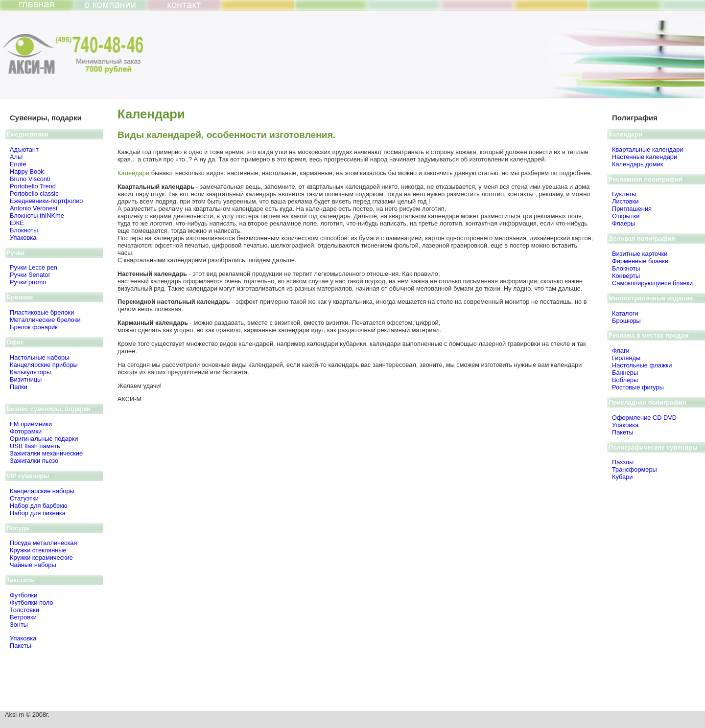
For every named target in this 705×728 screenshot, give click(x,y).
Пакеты (21, 646)
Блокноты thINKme (37, 216)
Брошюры (626, 321)
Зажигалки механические (46, 453)
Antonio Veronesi (34, 208)
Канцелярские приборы (44, 365)
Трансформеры (634, 469)
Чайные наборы (33, 565)
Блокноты (24, 230)
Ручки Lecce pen (34, 267)
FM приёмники (31, 424)
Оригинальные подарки (44, 439)
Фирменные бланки (640, 261)
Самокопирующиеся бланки (652, 283)
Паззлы (623, 462)
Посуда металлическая (43, 543)
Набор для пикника (38, 513)
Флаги (621, 351)
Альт (17, 157)
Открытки (626, 216)
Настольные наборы (39, 357)
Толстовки (24, 610)
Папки (19, 387)
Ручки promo (28, 282)
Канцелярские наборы (42, 491)
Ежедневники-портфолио (46, 201)
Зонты (19, 625)
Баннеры (625, 373)
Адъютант (24, 149)
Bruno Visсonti (30, 179)
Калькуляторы (30, 372)
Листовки (625, 201)
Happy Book (27, 171)
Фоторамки (26, 431)
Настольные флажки (642, 365)
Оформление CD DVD (644, 418)
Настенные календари (645, 157)
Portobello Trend (33, 186)
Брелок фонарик (34, 327)
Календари (133, 173)
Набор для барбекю (39, 506)
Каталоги (625, 313)
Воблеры (625, 380)
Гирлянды (626, 358)
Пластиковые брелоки (42, 312)
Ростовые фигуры (638, 387)
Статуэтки (24, 498)
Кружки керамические (41, 557)
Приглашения (632, 209)
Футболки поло (31, 603)
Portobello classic (34, 193)
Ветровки (23, 617)
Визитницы (26, 379)
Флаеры (623, 223)
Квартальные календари (647, 149)
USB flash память (35, 446)
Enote (18, 164)
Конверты (626, 276)
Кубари (622, 477)
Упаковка (23, 238)
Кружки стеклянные (38, 550)
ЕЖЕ (17, 223)
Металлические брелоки (45, 320)
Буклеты (624, 194)
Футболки (23, 595)
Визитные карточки (640, 254)
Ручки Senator (30, 275)
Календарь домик (637, 164)
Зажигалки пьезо (34, 461)
